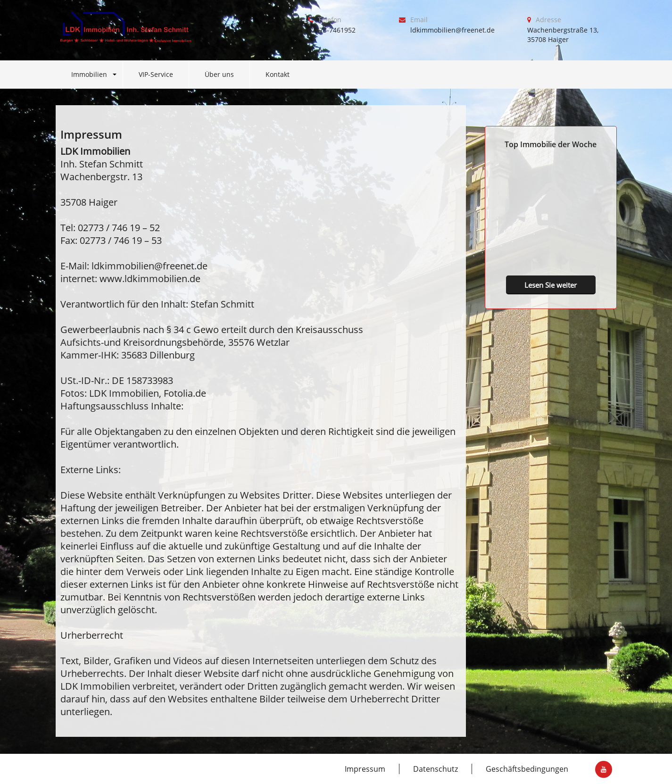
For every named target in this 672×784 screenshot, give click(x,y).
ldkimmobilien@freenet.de (452, 30)
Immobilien (89, 74)
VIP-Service (156, 74)
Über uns (219, 74)
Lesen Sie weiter (551, 285)
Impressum (365, 769)
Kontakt (278, 74)
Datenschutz (436, 769)
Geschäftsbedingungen (527, 769)
